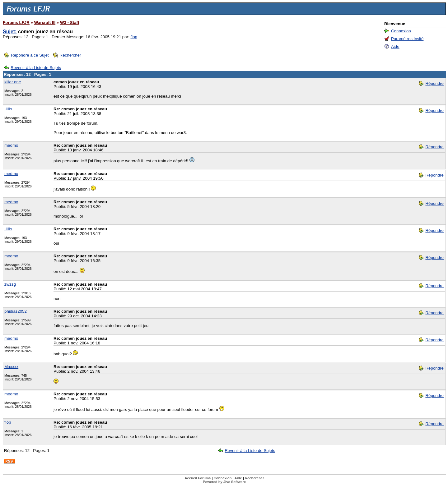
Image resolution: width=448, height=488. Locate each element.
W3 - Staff (70, 23)
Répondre (434, 83)
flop (134, 37)
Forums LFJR (16, 23)
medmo (11, 145)
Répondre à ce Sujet (30, 55)
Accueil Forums (198, 478)
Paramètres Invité (407, 39)
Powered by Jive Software (224, 482)
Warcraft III (45, 23)
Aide (395, 46)
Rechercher (70, 55)
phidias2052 (16, 311)
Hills (8, 109)
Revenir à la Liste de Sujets (36, 68)
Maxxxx (11, 367)
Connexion (401, 31)
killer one (13, 82)
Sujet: (10, 32)
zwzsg (10, 284)
